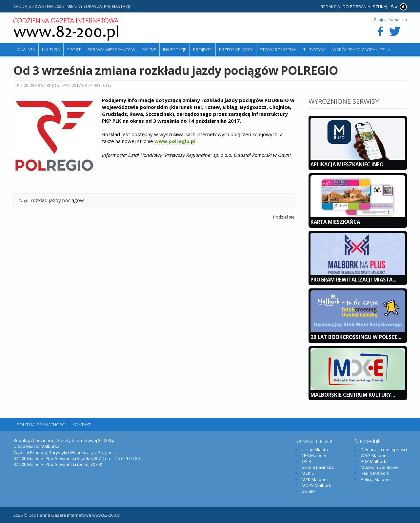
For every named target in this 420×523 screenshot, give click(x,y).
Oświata (26, 50)
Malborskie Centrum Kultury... (353, 395)
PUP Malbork (373, 461)
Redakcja (330, 7)
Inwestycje (175, 50)
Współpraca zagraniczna (361, 50)
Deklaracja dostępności (384, 450)
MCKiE (308, 473)
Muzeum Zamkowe (380, 467)
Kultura (51, 50)
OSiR (306, 461)
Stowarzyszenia (278, 50)
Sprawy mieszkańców (111, 50)
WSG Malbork (374, 455)
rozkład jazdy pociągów (57, 200)
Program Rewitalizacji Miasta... (353, 280)
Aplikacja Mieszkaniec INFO (347, 164)
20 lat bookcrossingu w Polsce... (356, 337)
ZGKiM (308, 491)
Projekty (203, 50)
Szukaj (380, 7)
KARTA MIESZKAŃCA (335, 222)
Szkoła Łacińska (318, 467)
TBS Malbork (314, 455)
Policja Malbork (376, 479)
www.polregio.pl (175, 141)
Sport (74, 50)
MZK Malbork (315, 479)
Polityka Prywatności (41, 425)
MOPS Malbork (316, 485)
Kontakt (82, 425)
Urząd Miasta (315, 450)
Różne (149, 50)
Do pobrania (356, 7)
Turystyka (314, 50)
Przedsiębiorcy (236, 50)
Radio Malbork (375, 473)
